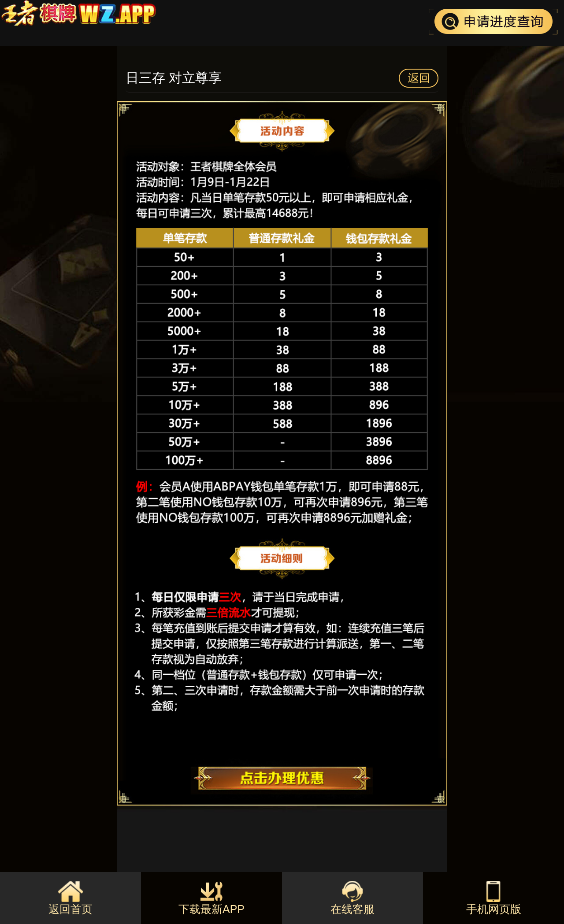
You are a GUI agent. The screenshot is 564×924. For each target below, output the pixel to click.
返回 (419, 78)
